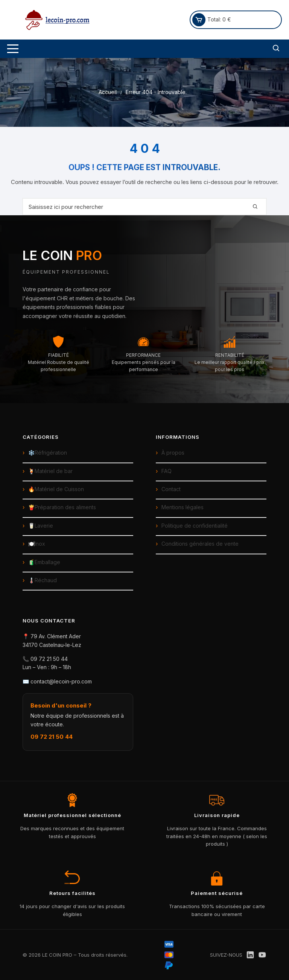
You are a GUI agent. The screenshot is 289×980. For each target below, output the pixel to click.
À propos (173, 453)
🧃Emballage (44, 562)
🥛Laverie (41, 526)
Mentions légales (183, 507)
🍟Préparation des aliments (62, 507)
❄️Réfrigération (48, 453)
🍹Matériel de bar (50, 471)
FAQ (167, 471)
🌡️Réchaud (43, 580)
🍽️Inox (37, 544)
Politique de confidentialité (195, 526)
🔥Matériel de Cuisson (56, 489)
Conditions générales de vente (200, 544)
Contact (171, 489)
